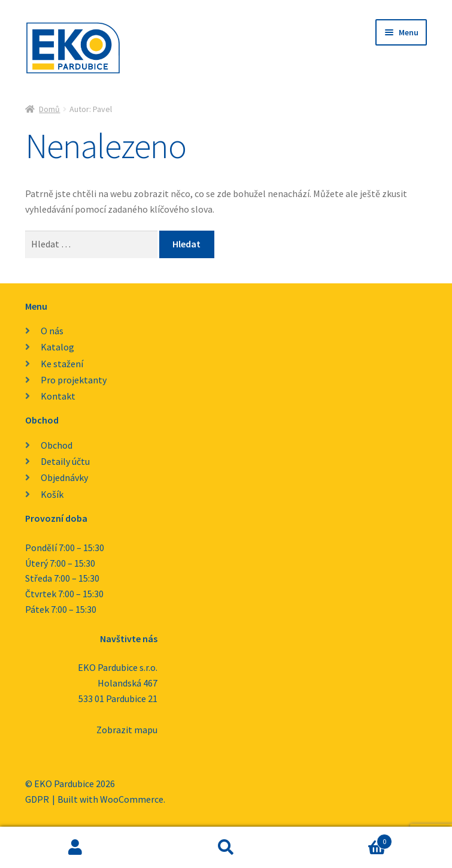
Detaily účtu (65, 461)
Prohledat (226, 848)
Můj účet (75, 848)
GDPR (37, 799)
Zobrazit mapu (127, 730)
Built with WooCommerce (110, 799)
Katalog (57, 347)
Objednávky (64, 477)
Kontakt (58, 396)
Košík (52, 494)
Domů (49, 109)
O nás (52, 331)
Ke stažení (62, 364)
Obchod (57, 445)
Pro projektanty (74, 380)
